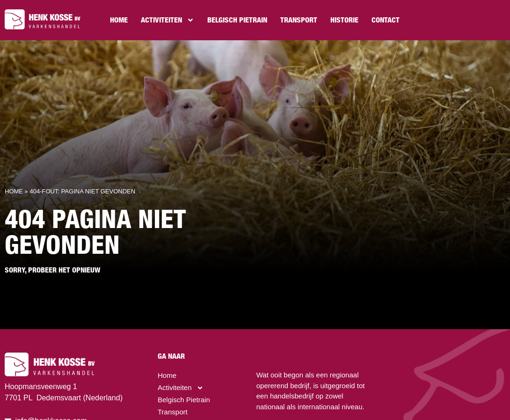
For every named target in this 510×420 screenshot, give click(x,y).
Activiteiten (168, 20)
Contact (386, 20)
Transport (299, 20)
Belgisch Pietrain (237, 20)
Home (119, 20)
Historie (344, 20)
